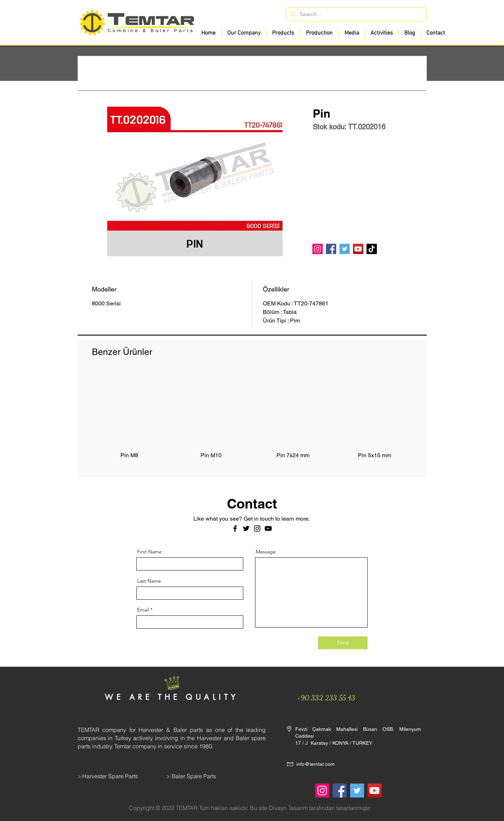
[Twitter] (345, 249)
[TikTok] (372, 249)
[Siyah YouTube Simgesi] (268, 528)
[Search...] (355, 14)
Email (143, 610)
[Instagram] (318, 249)
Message (266, 552)
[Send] (343, 643)
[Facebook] (331, 249)
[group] (252, 419)
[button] (283, 33)
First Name (149, 552)
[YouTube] (358, 249)
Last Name (149, 581)
